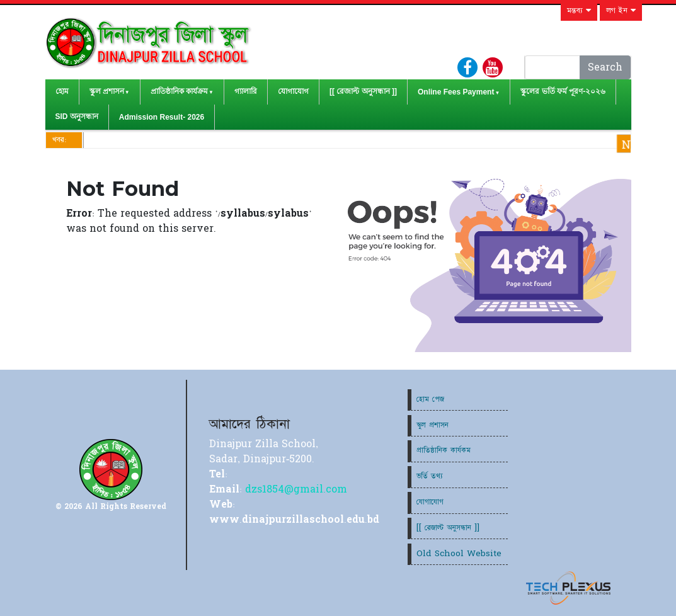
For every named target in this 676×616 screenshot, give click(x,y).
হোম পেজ (430, 399)
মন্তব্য (579, 11)
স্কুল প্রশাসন (107, 91)
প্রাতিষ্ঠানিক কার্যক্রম (179, 91)
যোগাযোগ (293, 91)
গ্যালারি (246, 91)
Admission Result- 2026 (162, 117)
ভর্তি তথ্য (430, 476)
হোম (62, 91)
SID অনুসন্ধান (77, 117)
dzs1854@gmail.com (296, 489)
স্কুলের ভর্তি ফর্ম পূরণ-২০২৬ (563, 91)
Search (605, 67)
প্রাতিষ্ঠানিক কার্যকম (444, 450)
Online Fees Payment (456, 92)
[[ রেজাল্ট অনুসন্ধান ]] (363, 91)
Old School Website (459, 554)
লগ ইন (621, 11)
